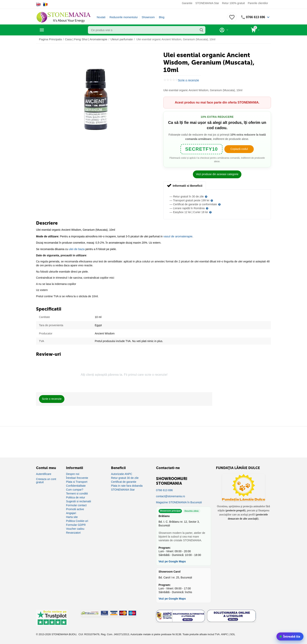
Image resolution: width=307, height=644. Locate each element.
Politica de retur (75, 497)
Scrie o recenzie (188, 80)
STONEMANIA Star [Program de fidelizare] (123, 489)
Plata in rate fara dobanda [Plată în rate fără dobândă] (127, 485)
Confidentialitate (76, 485)
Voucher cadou (75, 528)
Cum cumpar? (75, 489)
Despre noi (73, 473)
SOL (233, 634)
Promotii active (75, 508)
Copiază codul (239, 149)
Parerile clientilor (258, 3)
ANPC (224, 634)
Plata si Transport (77, 481)
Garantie (187, 3)
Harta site (72, 516)
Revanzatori (73, 532)
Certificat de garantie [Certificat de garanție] (124, 481)
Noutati (101, 17)
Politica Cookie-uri (77, 520)
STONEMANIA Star (207, 3)
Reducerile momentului (123, 17)
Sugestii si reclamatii (79, 501)
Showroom (148, 17)
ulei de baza (76, 248)
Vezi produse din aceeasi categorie (217, 174)
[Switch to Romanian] (45, 4)
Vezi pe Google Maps (172, 561)
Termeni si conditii (77, 493)
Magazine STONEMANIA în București (179, 502)
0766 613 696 (254, 17)
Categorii (54, 30)
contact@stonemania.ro (171, 495)
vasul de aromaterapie (177, 236)
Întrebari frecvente (77, 477)
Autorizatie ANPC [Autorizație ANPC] (122, 473)
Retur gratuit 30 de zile (125, 477)
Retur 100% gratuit (233, 3)
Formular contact (76, 504)
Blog (162, 17)
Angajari (71, 512)
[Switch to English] (38, 4)
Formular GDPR (76, 524)
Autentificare (44, 473)
